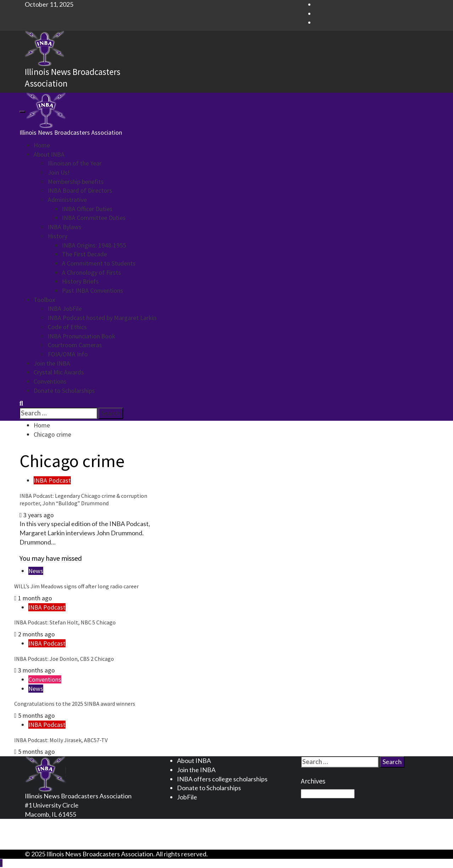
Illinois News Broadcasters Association (71, 132)
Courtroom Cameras (75, 345)
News (36, 571)
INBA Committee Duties (94, 218)
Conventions (50, 381)
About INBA (49, 154)
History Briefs (80, 281)
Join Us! (59, 172)
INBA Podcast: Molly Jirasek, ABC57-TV (61, 740)
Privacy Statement (64, 823)
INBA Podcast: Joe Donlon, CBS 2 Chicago (64, 659)
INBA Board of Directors (80, 190)
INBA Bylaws (65, 227)
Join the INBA (52, 363)
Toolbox (44, 300)
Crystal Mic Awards (59, 372)
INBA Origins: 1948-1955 (94, 245)
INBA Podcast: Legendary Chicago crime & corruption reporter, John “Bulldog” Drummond (83, 499)
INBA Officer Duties (87, 209)
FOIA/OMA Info (68, 354)
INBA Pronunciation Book (82, 336)
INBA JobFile (65, 308)
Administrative (67, 200)
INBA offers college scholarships (222, 779)
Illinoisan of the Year (75, 163)
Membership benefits (76, 182)
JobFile (187, 797)
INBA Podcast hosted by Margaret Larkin (102, 318)
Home (42, 145)
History (58, 236)
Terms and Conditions (69, 832)
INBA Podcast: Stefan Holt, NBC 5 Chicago (65, 622)
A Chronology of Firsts (91, 272)
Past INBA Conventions (93, 290)
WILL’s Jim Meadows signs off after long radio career (76, 586)
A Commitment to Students (99, 263)
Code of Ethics (67, 327)
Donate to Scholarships (64, 391)
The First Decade (84, 254)
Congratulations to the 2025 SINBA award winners (75, 704)
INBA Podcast (52, 480)
